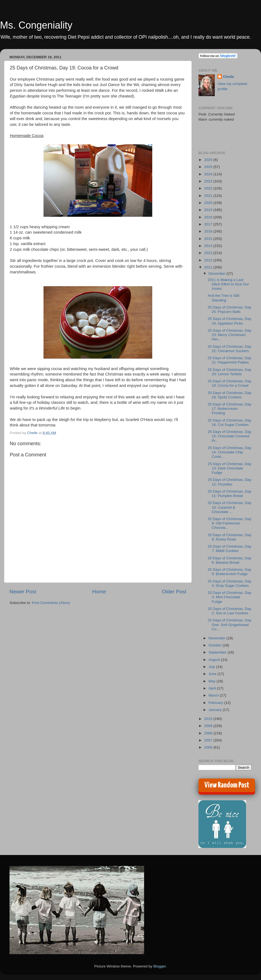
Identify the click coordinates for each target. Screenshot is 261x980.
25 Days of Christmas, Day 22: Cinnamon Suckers (230, 349)
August (215, 660)
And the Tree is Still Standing (223, 298)
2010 (209, 719)
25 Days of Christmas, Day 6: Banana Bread (230, 560)
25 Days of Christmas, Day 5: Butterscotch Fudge (230, 572)
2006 (209, 747)
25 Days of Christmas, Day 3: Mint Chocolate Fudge (230, 597)
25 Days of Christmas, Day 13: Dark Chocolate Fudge (230, 468)
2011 (209, 267)
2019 (209, 210)
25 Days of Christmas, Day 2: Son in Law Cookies (230, 611)
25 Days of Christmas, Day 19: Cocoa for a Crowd (230, 383)
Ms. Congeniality (36, 25)
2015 (209, 239)
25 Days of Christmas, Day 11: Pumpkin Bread (230, 494)
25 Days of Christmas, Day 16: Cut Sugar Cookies (230, 422)
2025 (209, 167)
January (216, 710)
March (214, 695)
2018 (209, 217)
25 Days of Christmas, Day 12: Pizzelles (230, 482)
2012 (209, 260)
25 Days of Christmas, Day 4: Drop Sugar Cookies (230, 583)
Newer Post (23, 592)
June (213, 674)
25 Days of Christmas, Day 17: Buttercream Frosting (230, 409)
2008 (209, 733)
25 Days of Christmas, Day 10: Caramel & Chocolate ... (230, 507)
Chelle (229, 77)
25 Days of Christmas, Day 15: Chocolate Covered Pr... (230, 436)
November (217, 638)
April (213, 688)
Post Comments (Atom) (51, 603)
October (216, 645)
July (212, 667)
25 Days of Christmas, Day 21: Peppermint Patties (230, 360)
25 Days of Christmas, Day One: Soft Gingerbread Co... (230, 625)
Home (99, 592)
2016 (209, 231)
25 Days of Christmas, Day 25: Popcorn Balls (230, 309)
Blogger (160, 966)
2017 (209, 224)
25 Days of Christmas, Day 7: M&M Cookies (230, 549)
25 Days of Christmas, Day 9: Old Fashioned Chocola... (230, 523)
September (218, 652)
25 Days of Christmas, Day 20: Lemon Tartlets (230, 372)
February (216, 703)
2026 (209, 160)
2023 (209, 181)
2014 (209, 246)
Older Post (174, 592)
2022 (209, 188)
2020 (209, 203)
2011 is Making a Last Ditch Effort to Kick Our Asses (228, 284)
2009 (209, 726)
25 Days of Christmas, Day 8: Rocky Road (230, 537)
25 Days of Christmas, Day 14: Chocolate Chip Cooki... (230, 452)
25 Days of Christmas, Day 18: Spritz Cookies (230, 395)
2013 (209, 253)
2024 (209, 174)
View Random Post (227, 785)
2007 (209, 740)
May (212, 681)
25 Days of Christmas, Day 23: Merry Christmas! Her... (230, 335)
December (217, 274)
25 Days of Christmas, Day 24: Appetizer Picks (230, 321)
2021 (209, 196)
